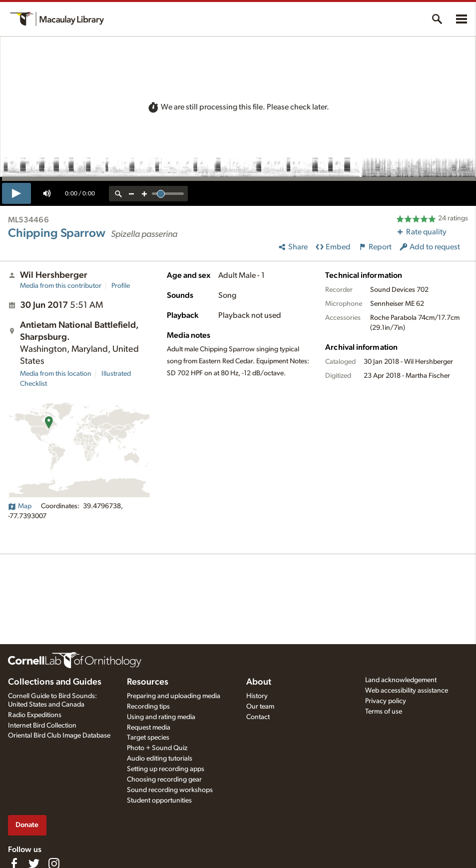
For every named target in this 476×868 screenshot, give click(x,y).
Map (20, 506)
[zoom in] (144, 194)
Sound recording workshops (170, 790)
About (259, 682)
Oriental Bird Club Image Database (59, 736)
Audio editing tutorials (160, 759)
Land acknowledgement (401, 680)
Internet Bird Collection (42, 726)
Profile (121, 286)
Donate (27, 825)
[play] (16, 193)
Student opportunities (159, 801)
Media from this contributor (61, 286)
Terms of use (384, 712)
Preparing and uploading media (174, 696)
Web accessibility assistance (407, 691)
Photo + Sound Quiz (157, 748)
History (257, 696)
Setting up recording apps (166, 769)
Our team (260, 707)
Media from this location (56, 374)
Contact (258, 717)
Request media (149, 728)
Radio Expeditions (35, 715)
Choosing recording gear (164, 780)
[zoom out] (131, 194)
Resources (148, 682)
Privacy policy (386, 701)
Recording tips (148, 707)
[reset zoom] (118, 194)
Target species (148, 738)
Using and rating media (161, 717)
